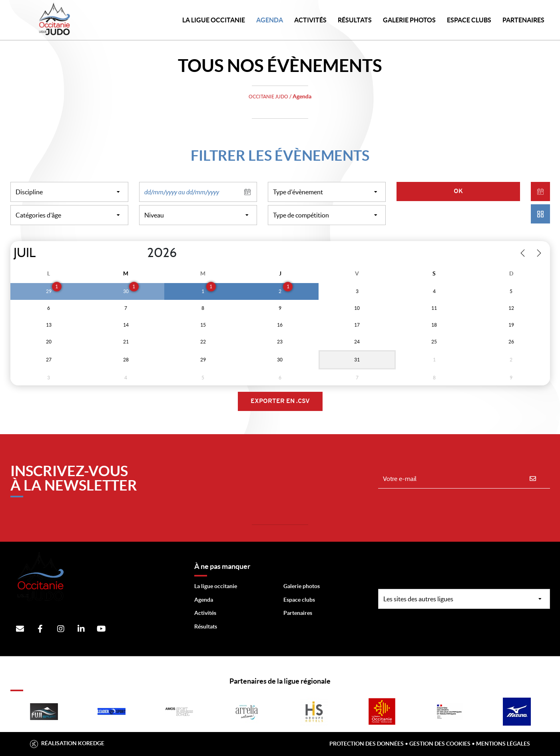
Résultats (355, 20)
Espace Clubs (469, 20)
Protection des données (367, 744)
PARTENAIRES (523, 20)
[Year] (140, 253)
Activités (310, 20)
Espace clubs (299, 600)
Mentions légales (503, 744)
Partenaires (298, 613)
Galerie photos (409, 20)
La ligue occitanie (216, 586)
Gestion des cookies (440, 744)
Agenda (270, 20)
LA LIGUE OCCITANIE (214, 20)
